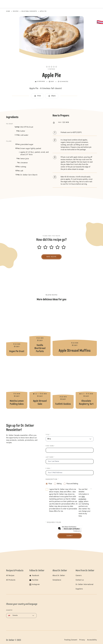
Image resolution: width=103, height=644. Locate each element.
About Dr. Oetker (59, 576)
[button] (51, 63)
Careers (79, 576)
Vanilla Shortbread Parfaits (40, 331)
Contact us (80, 580)
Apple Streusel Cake (40, 383)
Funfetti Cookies (63, 383)
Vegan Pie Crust (17, 331)
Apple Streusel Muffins (75, 331)
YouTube (35, 580)
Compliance (57, 580)
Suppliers (79, 589)
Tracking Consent (71, 640)
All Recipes (10, 576)
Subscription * (52, 479)
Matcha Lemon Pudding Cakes (17, 383)
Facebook (35, 576)
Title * (48, 435)
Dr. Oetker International (85, 585)
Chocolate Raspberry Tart (86, 383)
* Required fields (53, 522)
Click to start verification (72, 529)
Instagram (36, 585)
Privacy (82, 640)
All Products (11, 580)
